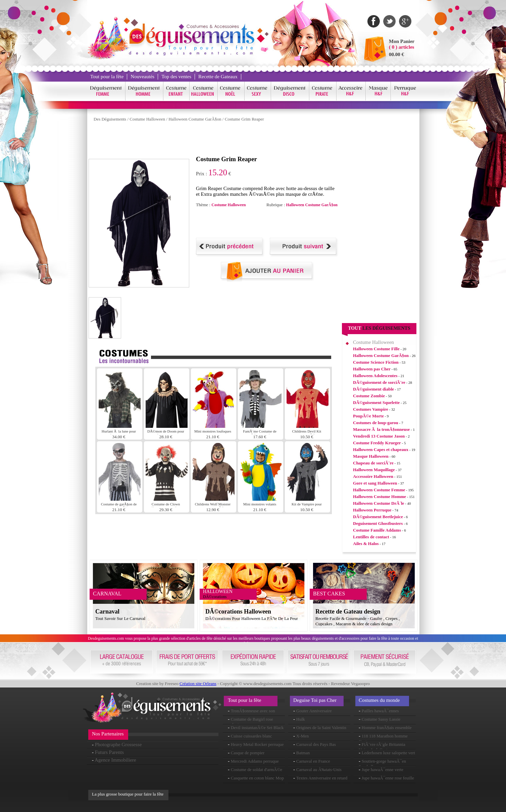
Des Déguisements (110, 119)
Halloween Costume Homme (379, 497)
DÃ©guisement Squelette (376, 402)
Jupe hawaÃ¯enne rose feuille (388, 778)
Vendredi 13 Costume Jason (379, 436)
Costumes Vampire (371, 409)
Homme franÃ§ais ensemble (387, 728)
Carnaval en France (313, 761)
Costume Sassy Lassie (381, 719)
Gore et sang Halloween (375, 483)
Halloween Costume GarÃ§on (195, 119)
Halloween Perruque (372, 510)
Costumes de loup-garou (376, 423)
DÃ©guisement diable (373, 389)
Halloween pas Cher (372, 369)
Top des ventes (176, 77)
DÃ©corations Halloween (238, 612)
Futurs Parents (109, 752)
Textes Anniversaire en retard (322, 778)
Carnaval (107, 612)
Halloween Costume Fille (376, 349)
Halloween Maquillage (374, 470)
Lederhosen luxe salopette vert (388, 753)
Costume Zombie (369, 396)
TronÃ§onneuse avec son (253, 711)
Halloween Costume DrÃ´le (378, 503)
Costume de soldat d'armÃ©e (257, 770)
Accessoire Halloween (373, 476)
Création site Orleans (198, 684)
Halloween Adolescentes (375, 376)
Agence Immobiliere (115, 760)
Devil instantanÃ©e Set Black (257, 728)
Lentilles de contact (371, 537)
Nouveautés (142, 77)
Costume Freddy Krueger (377, 443)
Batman (303, 753)
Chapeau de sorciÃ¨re (373, 463)
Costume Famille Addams (377, 530)
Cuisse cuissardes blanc (251, 736)
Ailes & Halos (366, 544)
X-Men (303, 736)
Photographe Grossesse (118, 745)
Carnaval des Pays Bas (316, 744)
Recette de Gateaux (218, 77)
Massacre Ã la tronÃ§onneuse (381, 429)
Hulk (301, 719)
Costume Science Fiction (376, 362)
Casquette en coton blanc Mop (257, 778)
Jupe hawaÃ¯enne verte (383, 770)
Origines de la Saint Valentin (321, 728)
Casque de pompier (248, 753)
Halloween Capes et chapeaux (381, 449)
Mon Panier (402, 41)
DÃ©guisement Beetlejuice (378, 517)
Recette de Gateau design (348, 612)
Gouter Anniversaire (314, 711)
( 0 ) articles (401, 47)
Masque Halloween (371, 456)
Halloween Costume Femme (379, 490)
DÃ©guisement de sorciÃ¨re (379, 382)
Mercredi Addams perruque (255, 761)
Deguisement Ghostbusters (378, 523)
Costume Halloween (147, 119)
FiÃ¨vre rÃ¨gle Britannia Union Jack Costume (382, 747)
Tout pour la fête (107, 77)
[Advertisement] (211, 140)
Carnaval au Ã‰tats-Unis (319, 770)
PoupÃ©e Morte (368, 416)
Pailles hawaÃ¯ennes (380, 711)
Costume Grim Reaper (244, 119)
